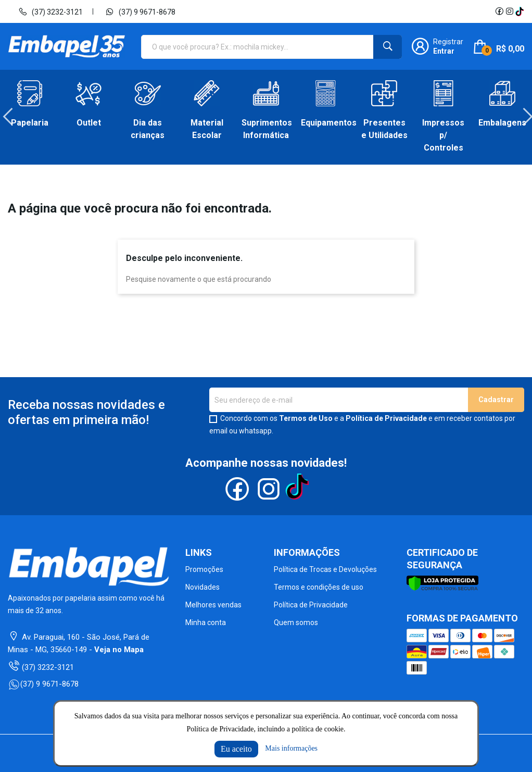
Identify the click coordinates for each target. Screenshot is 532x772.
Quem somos (296, 622)
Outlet (89, 123)
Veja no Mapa (119, 650)
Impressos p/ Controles (443, 135)
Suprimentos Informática (266, 129)
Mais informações (291, 748)
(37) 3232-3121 (50, 11)
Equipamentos (325, 123)
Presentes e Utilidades (384, 129)
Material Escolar (207, 129)
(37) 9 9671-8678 (140, 11)
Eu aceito (236, 749)
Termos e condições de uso (319, 587)
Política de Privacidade (386, 418)
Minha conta (206, 622)
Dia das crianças (148, 129)
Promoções (204, 569)
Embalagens (502, 123)
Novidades (202, 587)
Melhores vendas (213, 605)
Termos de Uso (306, 418)
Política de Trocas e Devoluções (325, 569)
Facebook (499, 11)
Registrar (448, 42)
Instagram (510, 11)
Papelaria (30, 123)
